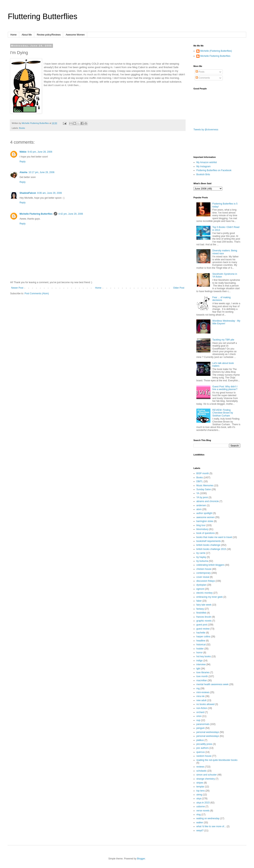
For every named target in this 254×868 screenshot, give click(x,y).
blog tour (201, 525)
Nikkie (23, 152)
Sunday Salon (204, 489)
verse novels (203, 811)
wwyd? (200, 831)
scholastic (202, 771)
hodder (200, 649)
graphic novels (204, 621)
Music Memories (205, 486)
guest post (202, 625)
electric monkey (204, 593)
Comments (203, 78)
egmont (200, 589)
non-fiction (202, 708)
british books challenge (208, 545)
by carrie (201, 553)
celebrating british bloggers (210, 565)
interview (201, 664)
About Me (27, 35)
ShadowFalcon (28, 193)
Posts (200, 72)
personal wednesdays (208, 732)
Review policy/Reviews (49, 35)
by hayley (201, 557)
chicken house (204, 569)
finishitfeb (201, 613)
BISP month (203, 473)
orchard (200, 712)
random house (204, 756)
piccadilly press (204, 744)
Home (13, 35)
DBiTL (200, 481)
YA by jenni (202, 497)
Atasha (23, 172)
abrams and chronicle (208, 501)
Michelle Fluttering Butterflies (36, 214)
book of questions (206, 533)
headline (201, 641)
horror (199, 653)
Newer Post (17, 288)
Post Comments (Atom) (37, 293)
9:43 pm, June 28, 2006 (40, 152)
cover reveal (203, 577)
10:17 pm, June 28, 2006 (42, 172)
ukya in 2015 (203, 803)
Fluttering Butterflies (43, 16)
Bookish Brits (203, 174)
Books (22, 128)
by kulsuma (202, 561)
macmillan (202, 680)
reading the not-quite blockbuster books (217, 760)
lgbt (198, 669)
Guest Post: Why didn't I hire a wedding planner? (225, 388)
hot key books (204, 656)
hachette (201, 633)
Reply (23, 162)
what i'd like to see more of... (211, 826)
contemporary (203, 573)
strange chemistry (206, 779)
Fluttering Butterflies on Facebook (214, 170)
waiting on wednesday (208, 818)
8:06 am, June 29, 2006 (50, 193)
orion (199, 716)
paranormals (203, 724)
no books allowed (205, 704)
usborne (201, 807)
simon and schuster (207, 775)
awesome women (205, 517)
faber (199, 601)
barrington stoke (205, 521)
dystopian (201, 585)
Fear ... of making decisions (221, 299)
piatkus (200, 740)
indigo (199, 661)
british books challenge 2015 (211, 549)
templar (200, 787)
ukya (199, 799)
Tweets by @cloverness (206, 130)
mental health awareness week (212, 684)
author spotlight (204, 513)
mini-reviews (203, 692)
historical (201, 645)
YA (198, 493)
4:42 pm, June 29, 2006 (71, 214)
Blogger (141, 859)
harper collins (203, 637)
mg (198, 688)
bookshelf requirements (209, 541)
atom (199, 509)
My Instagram (203, 166)
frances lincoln (204, 617)
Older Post (179, 288)
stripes (200, 783)
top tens (201, 791)
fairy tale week (204, 605)
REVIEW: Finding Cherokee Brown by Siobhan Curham (223, 413)
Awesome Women (75, 35)
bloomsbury (202, 529)
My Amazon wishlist (207, 162)
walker (200, 823)
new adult (201, 700)
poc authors (203, 748)
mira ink (200, 696)
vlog (199, 815)
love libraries (203, 672)
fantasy (200, 609)
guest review (203, 629)
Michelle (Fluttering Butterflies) (216, 51)
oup (198, 720)
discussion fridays (206, 581)
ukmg (199, 795)
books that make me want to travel (214, 537)
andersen (201, 505)
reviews (200, 767)
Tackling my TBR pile (223, 340)
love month (202, 676)
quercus (201, 752)
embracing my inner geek (210, 597)
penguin (201, 728)
